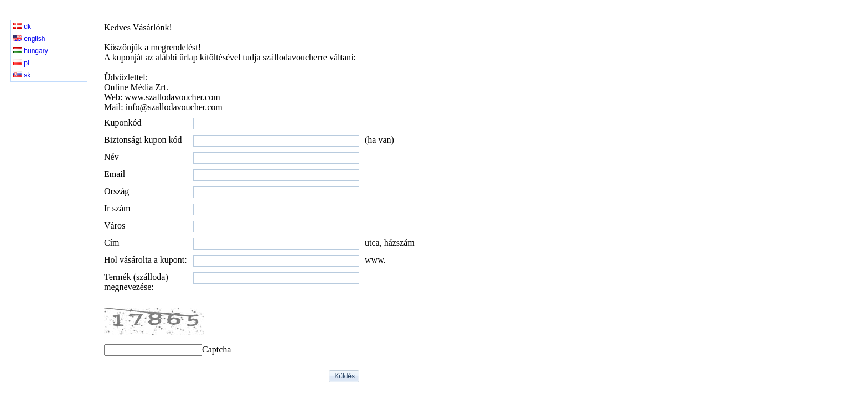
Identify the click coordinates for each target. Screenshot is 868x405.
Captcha (216, 349)
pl (21, 63)
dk (22, 27)
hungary (31, 51)
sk (22, 75)
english (29, 39)
